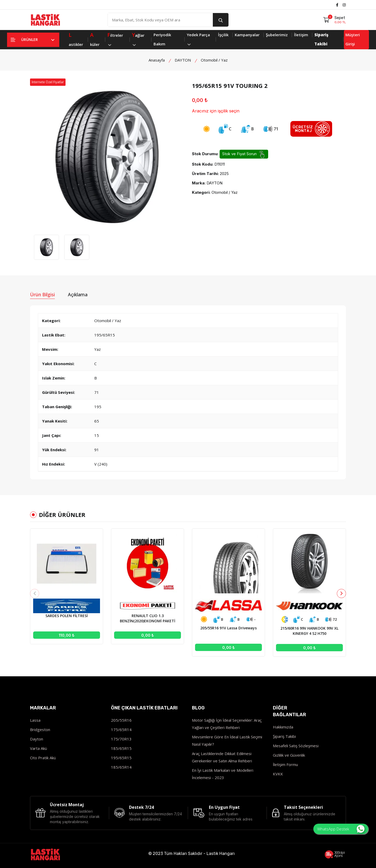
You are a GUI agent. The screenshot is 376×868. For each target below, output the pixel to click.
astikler (76, 39)
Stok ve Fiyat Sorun (244, 154)
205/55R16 (121, 720)
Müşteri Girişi (353, 39)
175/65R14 (121, 730)
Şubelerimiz (277, 35)
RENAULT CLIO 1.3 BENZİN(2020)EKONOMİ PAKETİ (148, 618)
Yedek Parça (198, 39)
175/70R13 (121, 739)
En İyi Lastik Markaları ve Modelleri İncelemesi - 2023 (223, 774)
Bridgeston (40, 730)
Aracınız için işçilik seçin (216, 111)
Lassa (35, 720)
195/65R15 (121, 758)
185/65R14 (121, 767)
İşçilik (223, 35)
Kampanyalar (247, 35)
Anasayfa (157, 60)
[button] (341, 593)
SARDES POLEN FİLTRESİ (67, 616)
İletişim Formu (285, 764)
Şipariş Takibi (284, 736)
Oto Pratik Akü (43, 758)
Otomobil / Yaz (214, 60)
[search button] (221, 20)
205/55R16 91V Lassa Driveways (228, 628)
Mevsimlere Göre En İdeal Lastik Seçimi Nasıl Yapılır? (227, 740)
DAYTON (183, 60)
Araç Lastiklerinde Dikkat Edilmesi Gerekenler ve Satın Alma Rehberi (222, 757)
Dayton (37, 739)
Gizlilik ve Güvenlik (289, 755)
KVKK (278, 774)
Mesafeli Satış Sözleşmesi (296, 746)
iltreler (115, 38)
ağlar (138, 38)
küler (95, 39)
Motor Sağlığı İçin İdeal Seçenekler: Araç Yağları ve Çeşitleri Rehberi (227, 724)
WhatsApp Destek (341, 829)
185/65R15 (121, 748)
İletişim (301, 35)
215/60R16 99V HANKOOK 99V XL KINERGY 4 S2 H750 (309, 631)
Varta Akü (39, 748)
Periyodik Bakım (162, 39)
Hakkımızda (283, 727)
